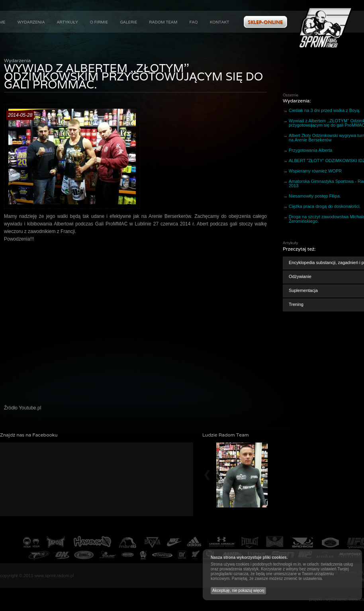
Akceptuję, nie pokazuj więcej (238, 590)
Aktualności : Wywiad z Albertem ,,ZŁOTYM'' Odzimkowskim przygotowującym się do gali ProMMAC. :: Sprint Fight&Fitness (325, 28)
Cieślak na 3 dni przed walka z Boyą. (325, 110)
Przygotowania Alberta (310, 150)
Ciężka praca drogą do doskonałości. (325, 206)
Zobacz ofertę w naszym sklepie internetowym (265, 22)
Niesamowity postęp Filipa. (315, 196)
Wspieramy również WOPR (315, 171)
